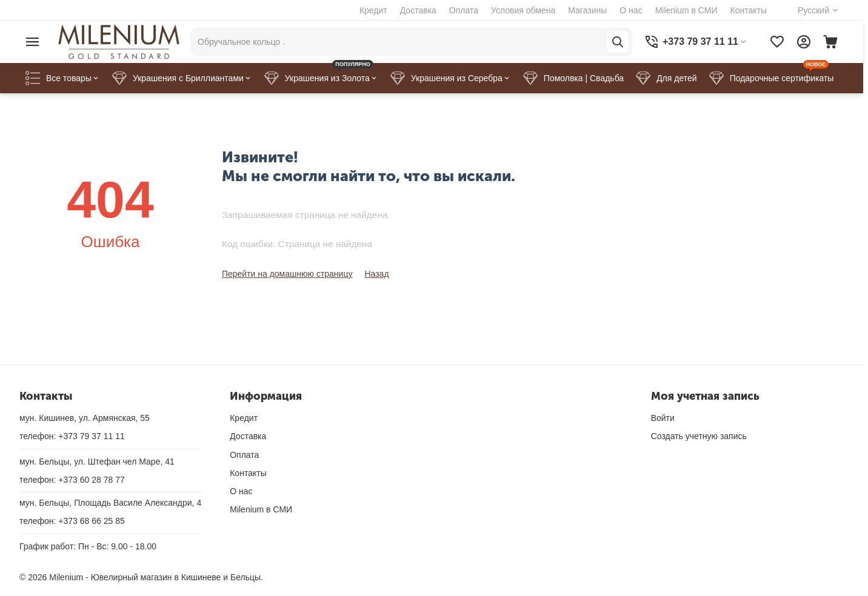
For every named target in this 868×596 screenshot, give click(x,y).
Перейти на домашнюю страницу (287, 274)
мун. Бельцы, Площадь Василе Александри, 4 (110, 503)
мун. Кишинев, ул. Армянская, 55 (85, 418)
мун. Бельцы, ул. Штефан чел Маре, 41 (97, 462)
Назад (376, 274)
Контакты (749, 10)
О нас (631, 10)
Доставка (418, 10)
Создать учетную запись (699, 436)
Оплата (464, 10)
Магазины (587, 10)
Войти (663, 418)
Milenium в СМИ (686, 10)
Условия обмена (523, 10)
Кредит (373, 10)
